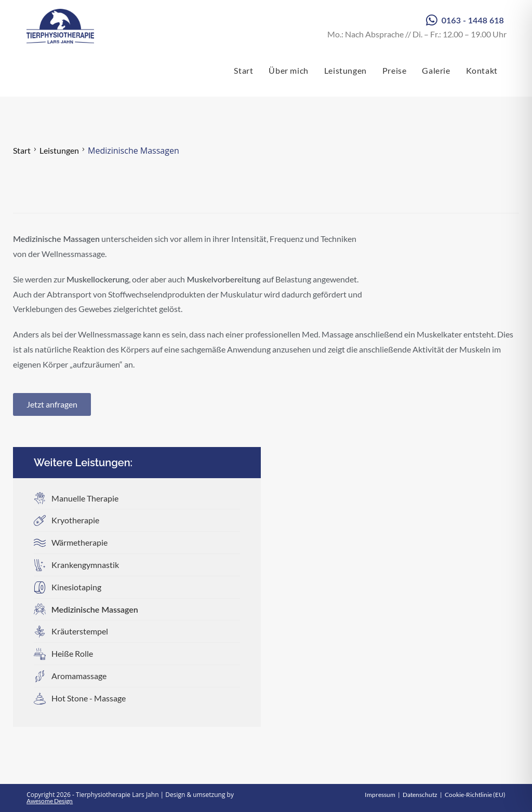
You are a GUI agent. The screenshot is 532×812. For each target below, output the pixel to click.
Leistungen (59, 150)
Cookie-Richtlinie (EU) (475, 795)
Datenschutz (420, 795)
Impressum (380, 795)
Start (22, 150)
